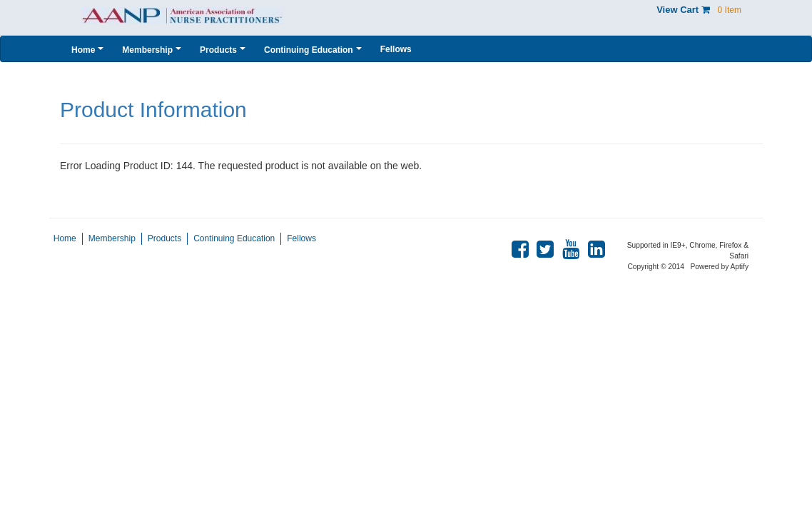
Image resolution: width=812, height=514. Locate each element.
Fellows (301, 238)
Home (65, 238)
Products (164, 238)
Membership (112, 238)
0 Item (730, 10)
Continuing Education (234, 238)
